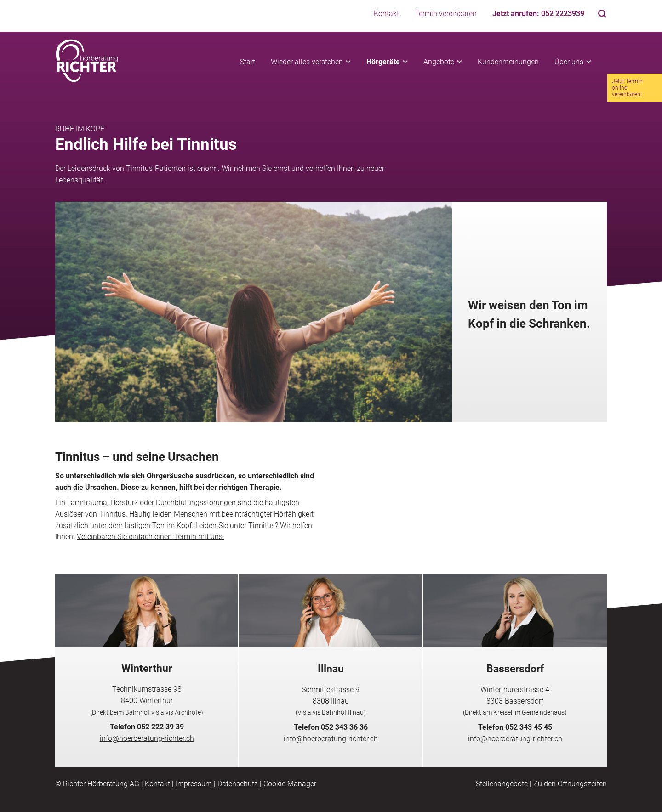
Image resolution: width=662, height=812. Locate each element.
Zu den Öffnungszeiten (570, 784)
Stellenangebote (502, 784)
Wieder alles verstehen (307, 62)
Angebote (439, 62)
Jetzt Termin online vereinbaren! (627, 88)
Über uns (569, 62)
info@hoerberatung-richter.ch (147, 738)
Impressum (194, 784)
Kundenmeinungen (508, 62)
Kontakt (386, 14)
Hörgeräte (383, 62)
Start (248, 62)
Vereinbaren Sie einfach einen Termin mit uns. (151, 537)
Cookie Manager (290, 784)
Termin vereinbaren (446, 14)
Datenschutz (238, 784)
